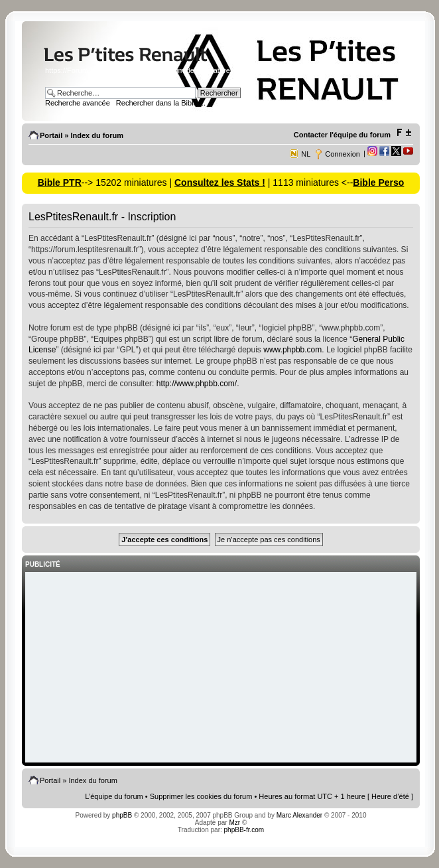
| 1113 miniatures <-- (309, 182)
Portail (51, 135)
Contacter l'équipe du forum (342, 135)
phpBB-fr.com (244, 830)
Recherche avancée (78, 103)
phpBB (122, 815)
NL (306, 154)
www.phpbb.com (292, 350)
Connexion (343, 154)
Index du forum (96, 135)
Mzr (234, 823)
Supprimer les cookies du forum (201, 796)
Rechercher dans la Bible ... (161, 103)
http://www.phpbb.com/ (197, 384)
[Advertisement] (221, 668)
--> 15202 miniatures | (128, 182)
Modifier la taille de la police (404, 133)
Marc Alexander (299, 815)
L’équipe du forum (114, 796)
